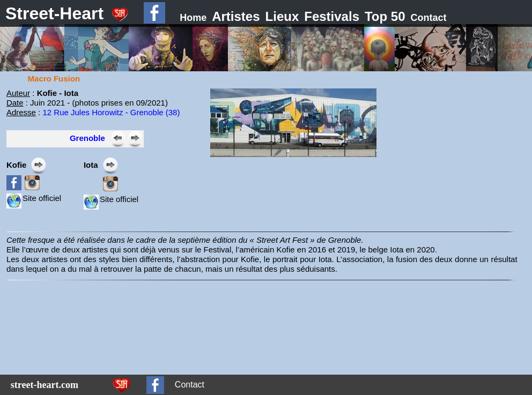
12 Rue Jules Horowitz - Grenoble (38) (111, 112)
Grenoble (87, 138)
